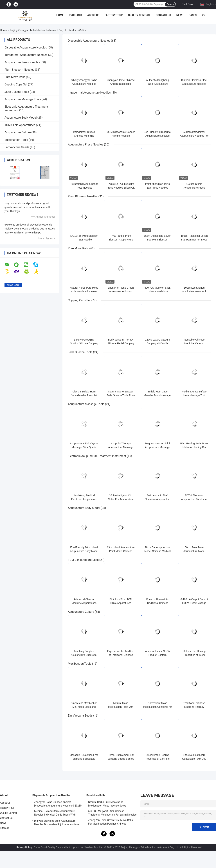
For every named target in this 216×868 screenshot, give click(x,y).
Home (60, 15)
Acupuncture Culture (18, 132)
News (180, 15)
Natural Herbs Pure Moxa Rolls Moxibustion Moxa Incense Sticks (84, 291)
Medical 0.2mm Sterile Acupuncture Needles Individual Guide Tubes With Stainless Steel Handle (55, 813)
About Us (93, 15)
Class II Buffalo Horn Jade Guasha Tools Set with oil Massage (84, 395)
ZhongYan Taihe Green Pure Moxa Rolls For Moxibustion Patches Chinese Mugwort (111, 822)
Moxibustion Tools (16, 140)
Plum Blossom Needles (19, 70)
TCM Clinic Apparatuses (20, 125)
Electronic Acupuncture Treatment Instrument (97, 456)
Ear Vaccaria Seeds (17, 147)
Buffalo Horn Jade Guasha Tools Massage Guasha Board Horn (157, 395)
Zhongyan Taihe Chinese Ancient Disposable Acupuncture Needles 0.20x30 (58, 804)
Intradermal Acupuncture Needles (26, 55)
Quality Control (139, 15)
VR (204, 15)
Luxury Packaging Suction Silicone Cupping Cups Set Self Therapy (84, 343)
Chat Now (187, 4)
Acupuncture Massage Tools (23, 99)
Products (75, 15)
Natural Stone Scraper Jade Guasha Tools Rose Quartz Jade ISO (121, 395)
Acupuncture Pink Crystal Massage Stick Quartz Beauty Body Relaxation (84, 447)
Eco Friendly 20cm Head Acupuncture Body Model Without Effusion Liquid (84, 551)
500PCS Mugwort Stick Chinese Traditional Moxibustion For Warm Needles (112, 813)
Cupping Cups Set (16, 84)
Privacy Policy (24, 847)
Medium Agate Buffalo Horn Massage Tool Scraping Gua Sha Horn (194, 395)
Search (170, 4)
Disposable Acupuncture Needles (26, 48)
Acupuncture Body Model (21, 118)
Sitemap (5, 828)
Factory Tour (114, 15)
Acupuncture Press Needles (22, 62)
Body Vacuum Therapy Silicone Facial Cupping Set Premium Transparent (121, 343)
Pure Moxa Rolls (15, 77)
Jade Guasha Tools (17, 92)
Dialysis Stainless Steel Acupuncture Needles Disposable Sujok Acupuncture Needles (57, 823)
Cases (193, 15)
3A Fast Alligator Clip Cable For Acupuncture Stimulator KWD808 (121, 499)
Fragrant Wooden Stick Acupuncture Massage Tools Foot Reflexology (158, 447)
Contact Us (163, 15)
